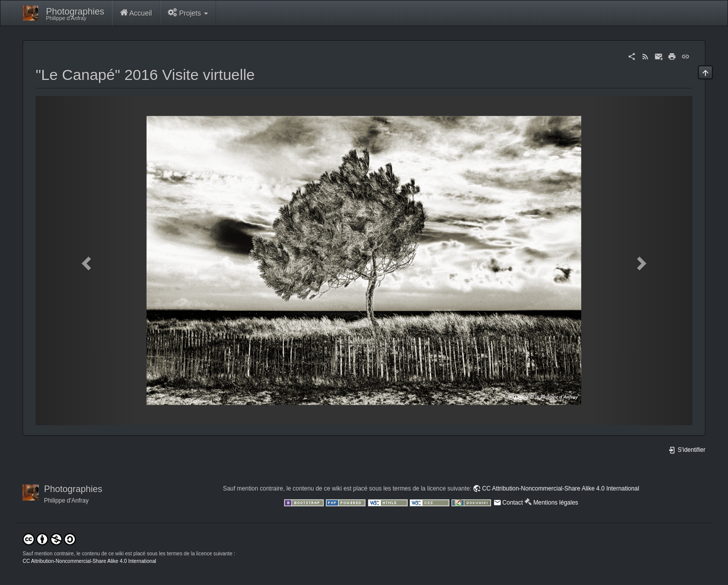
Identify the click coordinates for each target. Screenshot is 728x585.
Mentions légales (555, 503)
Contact (513, 503)
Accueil (136, 13)
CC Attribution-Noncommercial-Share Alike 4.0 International (560, 489)
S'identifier (687, 450)
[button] (85, 261)
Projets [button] (188, 13)
